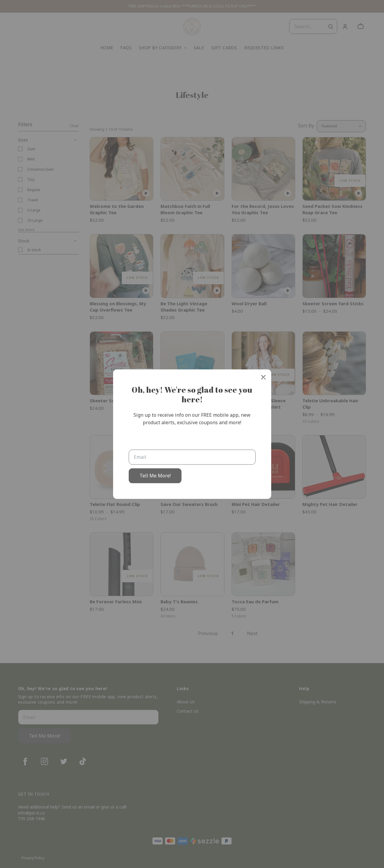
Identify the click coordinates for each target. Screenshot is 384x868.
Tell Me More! (155, 476)
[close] (263, 377)
